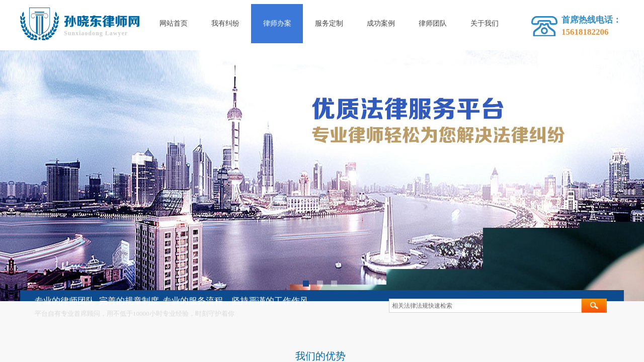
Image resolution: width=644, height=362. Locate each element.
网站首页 (174, 23)
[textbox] (485, 306)
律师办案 (277, 23)
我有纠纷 (225, 23)
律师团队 (433, 23)
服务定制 (329, 23)
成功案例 (381, 23)
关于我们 (485, 23)
